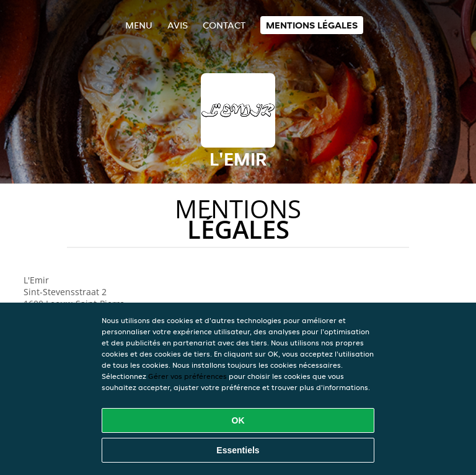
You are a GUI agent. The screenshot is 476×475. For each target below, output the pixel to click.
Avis (178, 25)
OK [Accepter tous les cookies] (238, 420)
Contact (224, 25)
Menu (139, 25)
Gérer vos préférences (187, 376)
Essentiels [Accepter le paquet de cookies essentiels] (238, 450)
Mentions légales (312, 25)
